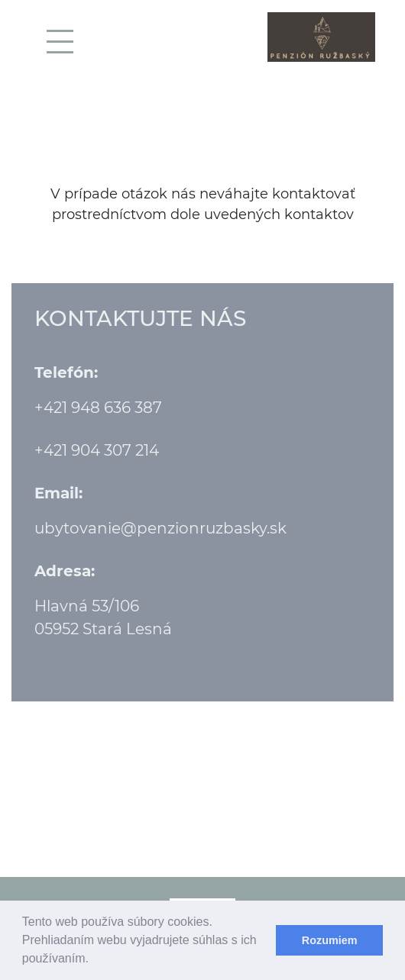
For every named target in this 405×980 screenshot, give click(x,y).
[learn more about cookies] (94, 960)
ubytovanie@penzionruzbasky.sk (160, 528)
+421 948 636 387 (98, 408)
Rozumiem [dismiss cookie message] (330, 940)
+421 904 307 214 (97, 450)
